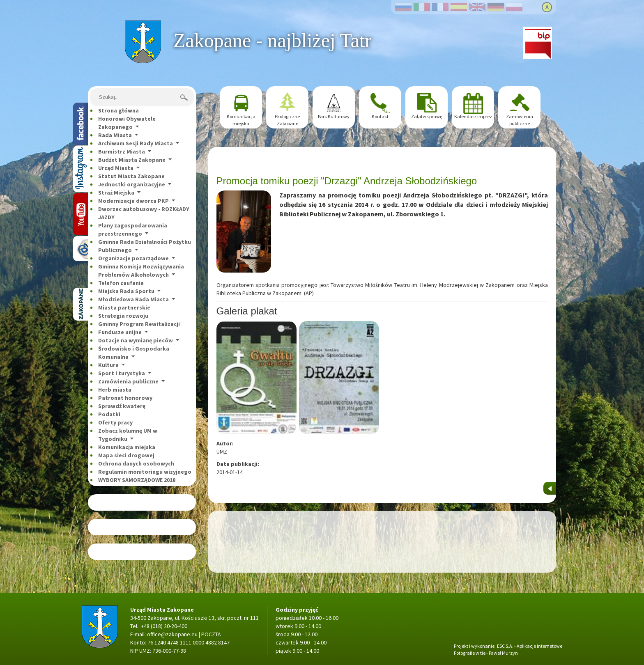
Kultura (108, 365)
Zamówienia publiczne (128, 381)
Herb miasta (115, 390)
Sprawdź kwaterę (122, 406)
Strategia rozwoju (123, 316)
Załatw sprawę (427, 116)
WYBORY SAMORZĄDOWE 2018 (137, 480)
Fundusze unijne (120, 332)
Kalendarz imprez (473, 116)
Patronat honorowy (125, 398)
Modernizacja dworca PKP (133, 201)
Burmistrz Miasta (122, 151)
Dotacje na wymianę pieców (136, 340)
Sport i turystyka (122, 373)
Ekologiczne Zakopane (287, 120)
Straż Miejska (116, 193)
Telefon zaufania (121, 283)
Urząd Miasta (116, 168)
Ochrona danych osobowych (136, 463)
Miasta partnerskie (124, 307)
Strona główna (143, 25)
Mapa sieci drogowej (126, 455)
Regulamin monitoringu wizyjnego (145, 472)
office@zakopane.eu (172, 634)
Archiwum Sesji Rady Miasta (136, 143)
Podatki (109, 414)
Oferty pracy (115, 422)
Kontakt (380, 116)
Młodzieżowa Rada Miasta (133, 299)
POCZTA (211, 634)
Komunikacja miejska (127, 447)
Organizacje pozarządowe (133, 258)
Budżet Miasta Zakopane (132, 160)
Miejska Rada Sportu (126, 291)
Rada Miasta (115, 135)
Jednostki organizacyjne (132, 184)
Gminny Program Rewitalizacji (139, 324)
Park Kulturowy (334, 116)
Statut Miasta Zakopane (131, 176)
